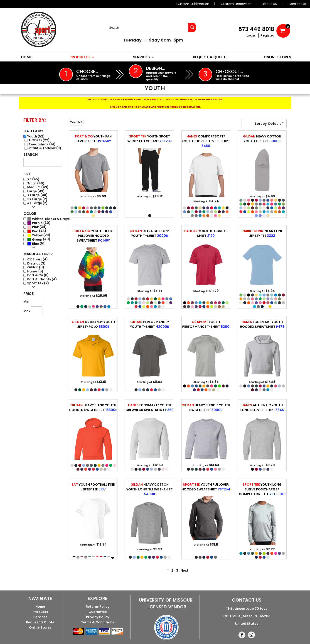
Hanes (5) (35, 271)
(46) (37, 231)
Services (40, 617)
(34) (37, 227)
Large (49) (36, 191)
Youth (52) (36, 136)
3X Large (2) (37, 199)
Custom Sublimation (193, 4)
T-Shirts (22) (39, 140)
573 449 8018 (256, 29)
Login (251, 35)
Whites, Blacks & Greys (51, 219)
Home (40, 607)
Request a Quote (40, 622)
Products (40, 612)
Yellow (37, 235)
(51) (37, 244)
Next (185, 571)
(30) (39, 223)
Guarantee (98, 612)
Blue (36, 244)
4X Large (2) (37, 203)
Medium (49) (38, 187)
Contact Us (298, 4)
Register (267, 35)
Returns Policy (98, 607)
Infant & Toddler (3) (45, 148)
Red (35, 231)
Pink (35, 227)
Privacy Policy (98, 617)
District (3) (36, 263)
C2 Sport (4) (38, 259)
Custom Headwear (236, 4)
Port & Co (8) (38, 275)
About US (270, 4)
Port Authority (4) (42, 279)
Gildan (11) (36, 267)
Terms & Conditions (98, 622)
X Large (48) (37, 195)
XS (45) (33, 179)
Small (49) (36, 183)
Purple (37, 223)
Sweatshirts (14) (42, 144)
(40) (39, 239)
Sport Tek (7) (38, 283)
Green (37, 240)
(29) (39, 235)
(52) (49, 219)
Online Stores (40, 627)
